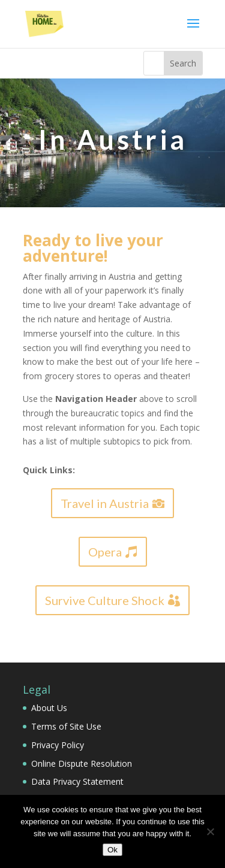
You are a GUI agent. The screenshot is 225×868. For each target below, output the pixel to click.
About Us (49, 708)
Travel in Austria (105, 503)
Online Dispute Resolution (82, 763)
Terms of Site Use (66, 726)
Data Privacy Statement (77, 781)
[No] (210, 831)
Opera (105, 552)
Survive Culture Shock (105, 600)
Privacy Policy (58, 745)
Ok (112, 850)
